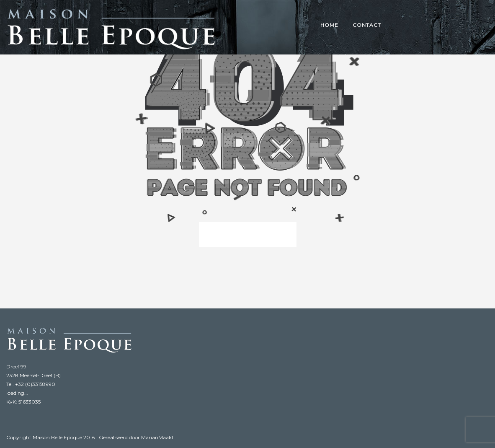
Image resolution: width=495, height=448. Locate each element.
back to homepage (248, 234)
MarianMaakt (157, 437)
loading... (17, 393)
